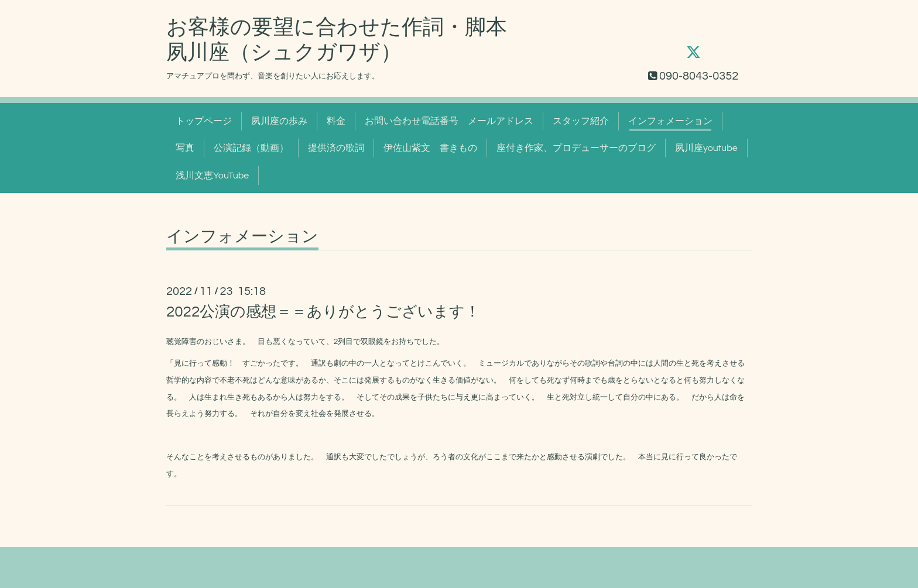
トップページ (204, 121)
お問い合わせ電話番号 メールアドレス (449, 121)
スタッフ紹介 (581, 121)
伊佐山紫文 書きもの (430, 148)
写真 (185, 148)
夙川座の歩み (279, 121)
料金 (336, 121)
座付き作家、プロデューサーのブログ (576, 148)
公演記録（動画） (251, 148)
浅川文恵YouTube (212, 176)
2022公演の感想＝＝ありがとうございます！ (323, 312)
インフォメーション (670, 121)
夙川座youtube (706, 148)
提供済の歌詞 (336, 148)
